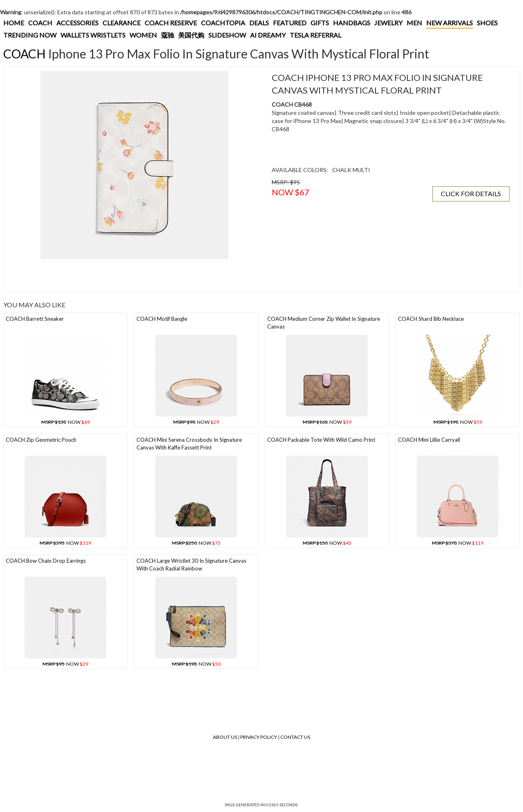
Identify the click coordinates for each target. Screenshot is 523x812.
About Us (225, 737)
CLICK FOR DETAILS (471, 193)
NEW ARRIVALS (449, 23)
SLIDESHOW (227, 35)
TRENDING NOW (30, 35)
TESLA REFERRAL (315, 35)
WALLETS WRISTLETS (93, 35)
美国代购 (191, 35)
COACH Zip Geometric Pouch (41, 440)
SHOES (487, 23)
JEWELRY (388, 23)
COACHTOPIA (223, 23)
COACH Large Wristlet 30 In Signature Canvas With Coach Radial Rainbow (191, 565)
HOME (14, 23)
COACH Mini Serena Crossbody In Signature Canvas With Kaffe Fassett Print (189, 444)
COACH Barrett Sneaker (35, 319)
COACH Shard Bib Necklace (431, 319)
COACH (40, 23)
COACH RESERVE (171, 23)
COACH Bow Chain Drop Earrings (46, 561)
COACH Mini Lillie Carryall (429, 440)
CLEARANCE (122, 23)
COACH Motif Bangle (162, 319)
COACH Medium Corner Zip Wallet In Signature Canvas (324, 323)
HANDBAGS (352, 23)
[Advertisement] (134, 275)
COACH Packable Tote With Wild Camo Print (321, 440)
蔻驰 (168, 35)
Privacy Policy (259, 737)
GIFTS (320, 23)
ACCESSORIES (77, 23)
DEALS (259, 23)
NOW (66, 422)
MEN (414, 23)
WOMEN (143, 35)
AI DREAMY (268, 35)
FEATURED (290, 23)
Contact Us (295, 737)
